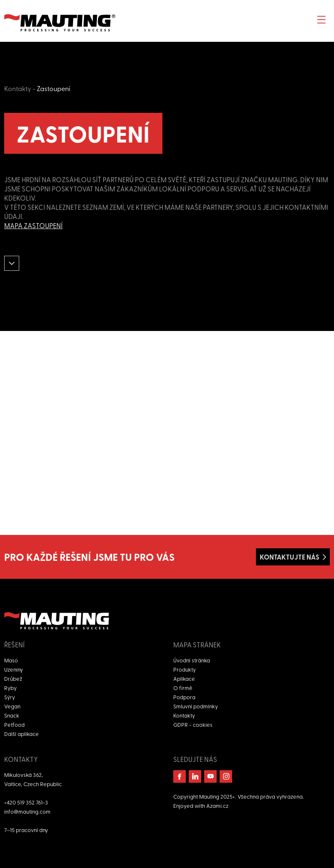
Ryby (10, 688)
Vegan (12, 706)
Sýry (10, 697)
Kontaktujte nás (290, 557)
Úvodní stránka (192, 660)
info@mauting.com (27, 811)
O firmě (183, 688)
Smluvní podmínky (196, 706)
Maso (11, 660)
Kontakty (18, 88)
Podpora (184, 697)
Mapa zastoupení (33, 225)
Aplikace (184, 678)
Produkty (185, 669)
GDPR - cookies (193, 724)
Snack (12, 715)
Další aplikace (22, 734)
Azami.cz (217, 806)
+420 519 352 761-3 (26, 802)
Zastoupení (53, 88)
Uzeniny (14, 669)
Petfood (14, 724)
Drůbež (13, 678)
